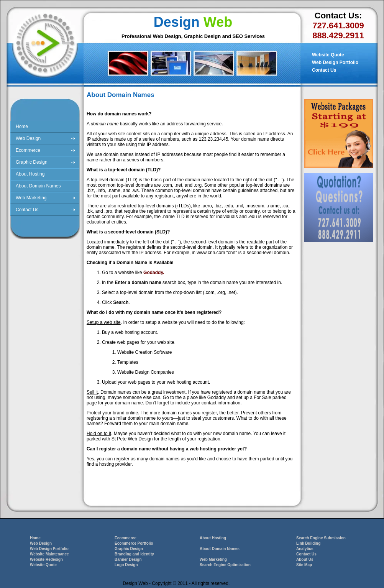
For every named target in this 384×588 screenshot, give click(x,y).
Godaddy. (154, 273)
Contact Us (324, 70)
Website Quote (328, 55)
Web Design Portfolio (335, 62)
